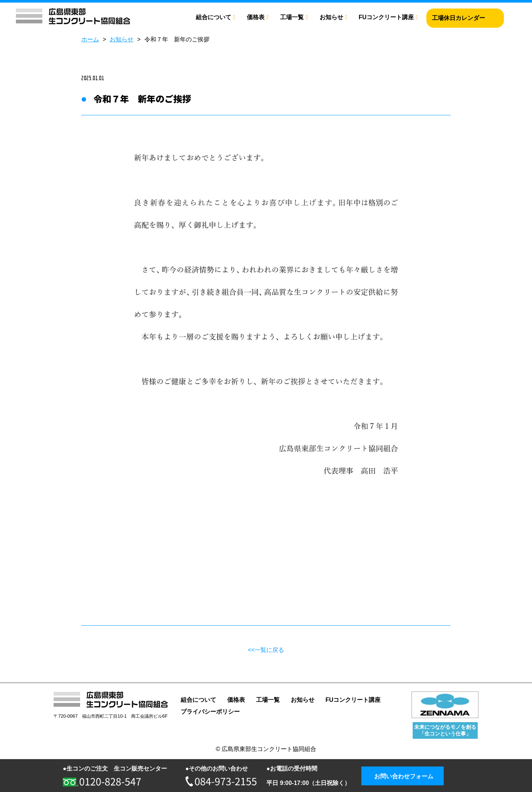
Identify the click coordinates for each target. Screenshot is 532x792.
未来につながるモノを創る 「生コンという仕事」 (445, 730)
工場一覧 (292, 17)
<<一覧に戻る (266, 650)
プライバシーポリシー (210, 712)
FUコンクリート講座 (386, 17)
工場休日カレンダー (458, 18)
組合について (214, 17)
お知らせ (331, 17)
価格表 (256, 17)
